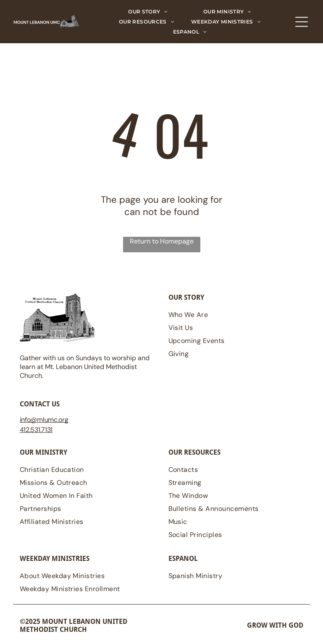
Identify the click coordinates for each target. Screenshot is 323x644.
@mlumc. (44, 420)
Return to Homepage (162, 241)
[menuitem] (148, 12)
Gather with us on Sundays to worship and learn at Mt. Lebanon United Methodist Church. (85, 367)
